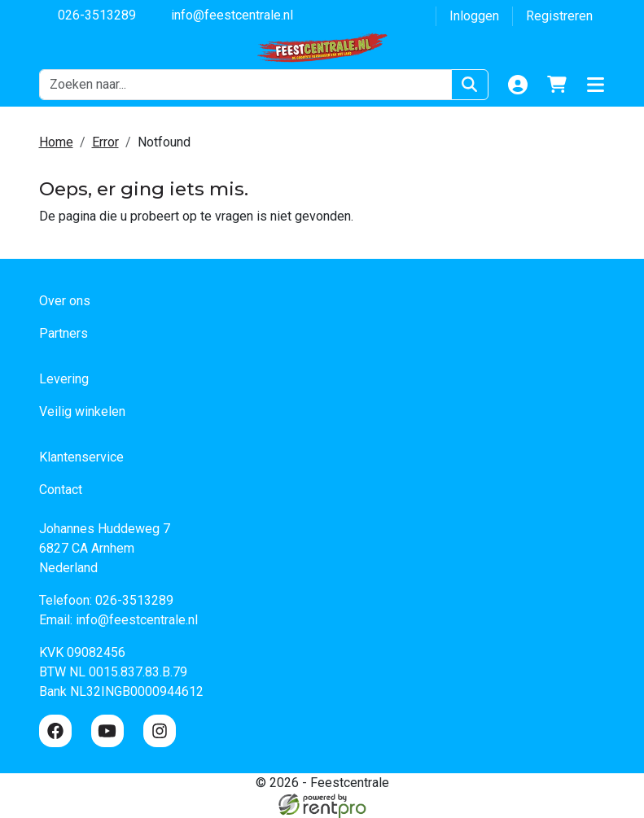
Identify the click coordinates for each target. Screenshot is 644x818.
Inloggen (474, 16)
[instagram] (160, 731)
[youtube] (107, 731)
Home (56, 142)
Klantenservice (81, 457)
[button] (596, 85)
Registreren (559, 16)
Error (105, 142)
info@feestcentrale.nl (223, 14)
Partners (64, 333)
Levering (64, 379)
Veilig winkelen (82, 411)
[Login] (518, 85)
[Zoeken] (469, 85)
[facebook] (55, 731)
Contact (61, 490)
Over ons (65, 301)
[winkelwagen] (557, 85)
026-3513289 (88, 14)
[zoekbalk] (246, 85)
